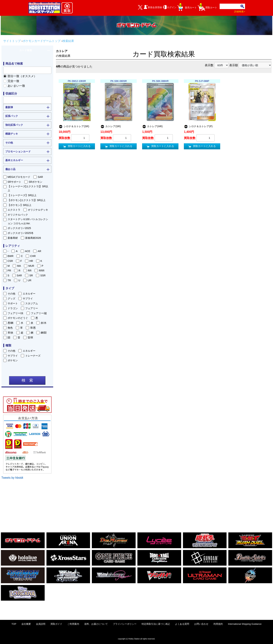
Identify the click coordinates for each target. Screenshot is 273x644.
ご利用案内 (73, 624)
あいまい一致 (16, 86)
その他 (11, 294)
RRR (42, 271)
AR (39, 251)
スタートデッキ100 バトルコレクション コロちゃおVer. (28, 221)
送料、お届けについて (96, 624)
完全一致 (13, 81)
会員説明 (41, 624)
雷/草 (30, 338)
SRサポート (14, 182)
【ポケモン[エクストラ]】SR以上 (27, 200)
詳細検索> (240, 12)
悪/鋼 (11, 323)
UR (29, 280)
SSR (43, 275)
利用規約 (218, 624)
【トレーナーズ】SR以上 (22, 195)
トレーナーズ (33, 356)
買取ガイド (56, 624)
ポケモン (13, 360)
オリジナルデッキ (38, 210)
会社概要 (26, 624)
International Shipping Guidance (245, 624)
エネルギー (29, 294)
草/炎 (11, 333)
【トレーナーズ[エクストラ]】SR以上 (28, 188)
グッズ (11, 299)
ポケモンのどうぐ (18, 318)
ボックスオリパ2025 (19, 228)
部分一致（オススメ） (22, 76)
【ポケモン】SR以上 (20, 205)
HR (31, 261)
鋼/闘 (44, 333)
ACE (28, 251)
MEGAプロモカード (19, 177)
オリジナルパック (18, 215)
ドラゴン (13, 308)
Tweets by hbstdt (12, 478)
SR (31, 275)
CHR (33, 256)
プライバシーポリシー (125, 624)
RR (30, 271)
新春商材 (13, 238)
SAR (40, 177)
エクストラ (14, 210)
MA (19, 266)
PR (9, 271)
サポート (13, 303)
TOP (14, 624)
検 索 (27, 380)
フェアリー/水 (16, 313)
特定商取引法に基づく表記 (156, 624)
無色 (10, 328)
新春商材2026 (33, 238)
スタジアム (32, 303)
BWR (11, 256)
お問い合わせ (201, 624)
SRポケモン (35, 182)
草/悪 (33, 328)
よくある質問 (182, 624)
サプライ (28, 299)
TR (9, 280)
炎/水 (44, 323)
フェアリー (32, 308)
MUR (31, 266)
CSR (10, 261)
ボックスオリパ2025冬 (21, 233)
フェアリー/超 (39, 313)
